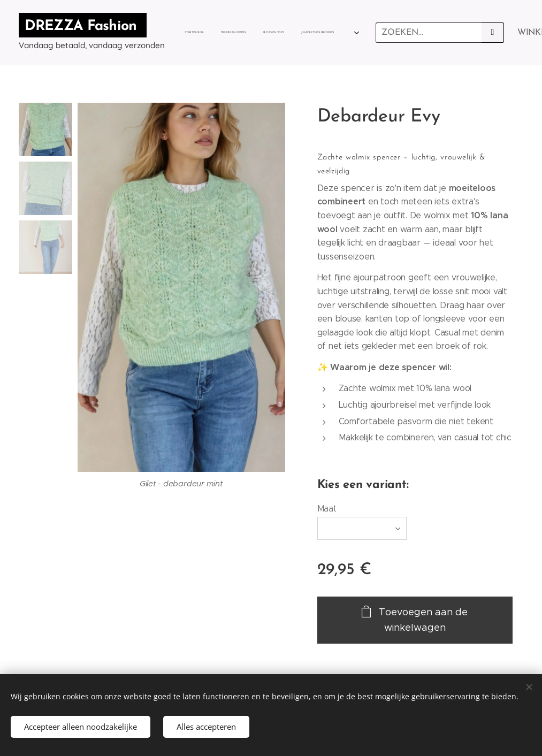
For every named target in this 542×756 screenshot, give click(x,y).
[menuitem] (205, 33)
